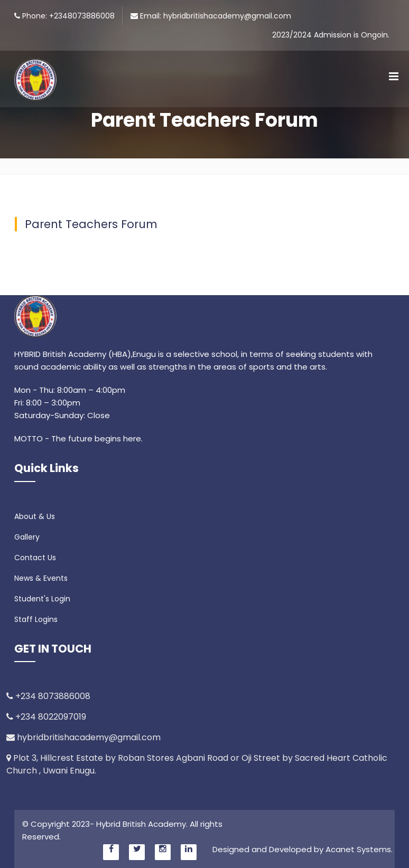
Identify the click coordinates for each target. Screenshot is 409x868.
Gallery (27, 537)
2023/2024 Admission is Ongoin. (331, 35)
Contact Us (35, 558)
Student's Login (42, 599)
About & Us (35, 516)
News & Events (41, 578)
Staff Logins (36, 619)
